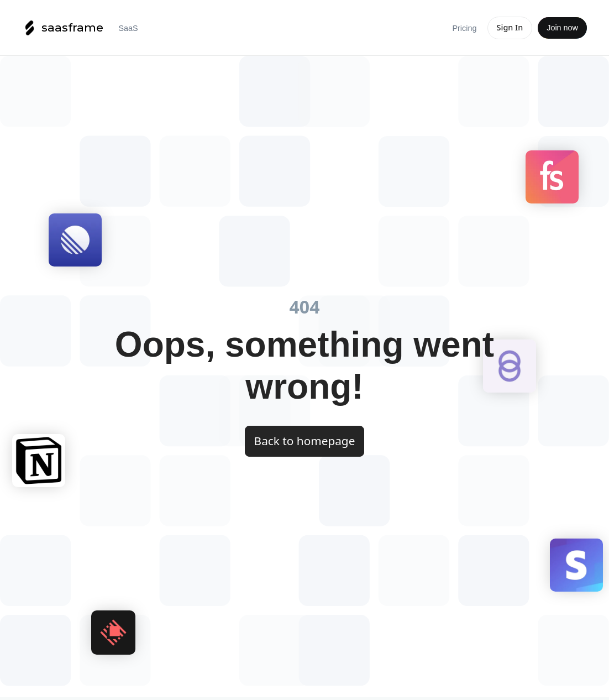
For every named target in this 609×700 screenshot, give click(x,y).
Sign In (510, 27)
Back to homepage (305, 441)
